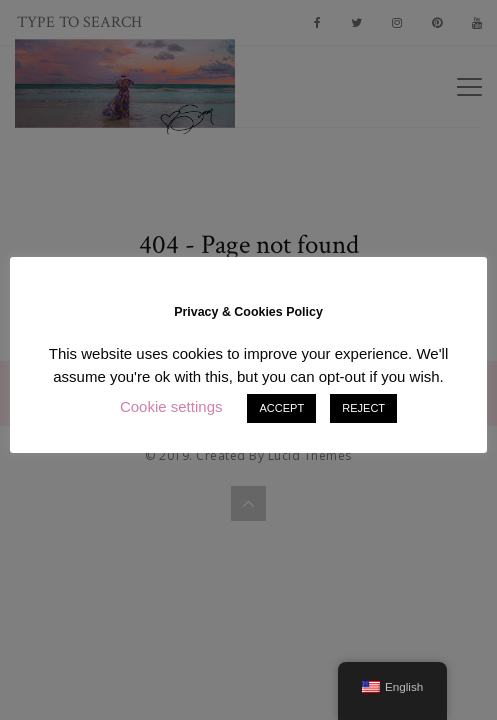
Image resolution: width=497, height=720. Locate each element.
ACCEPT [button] (281, 408)
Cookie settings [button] (171, 406)
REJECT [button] (363, 408)
